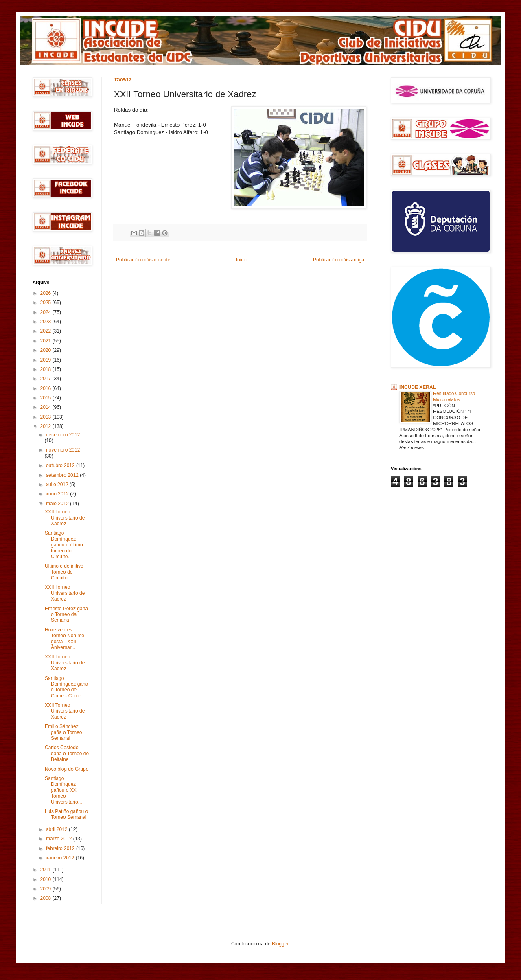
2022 (46, 331)
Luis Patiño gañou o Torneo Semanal (66, 814)
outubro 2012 (61, 465)
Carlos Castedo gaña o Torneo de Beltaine (67, 753)
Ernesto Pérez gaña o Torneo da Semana (66, 615)
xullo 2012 (58, 485)
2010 (46, 879)
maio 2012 (58, 504)
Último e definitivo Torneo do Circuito (64, 572)
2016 (46, 388)
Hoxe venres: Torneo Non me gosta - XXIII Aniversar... (65, 639)
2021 (46, 341)
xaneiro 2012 (61, 858)
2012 (46, 426)
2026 (46, 293)
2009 (46, 889)
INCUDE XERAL (418, 387)
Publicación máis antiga (339, 260)
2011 (46, 870)
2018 (46, 369)
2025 (46, 303)
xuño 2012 (58, 494)
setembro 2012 (63, 475)
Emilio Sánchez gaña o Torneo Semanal (63, 732)
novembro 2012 (63, 450)
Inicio (242, 260)
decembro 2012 (63, 435)
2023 (46, 322)
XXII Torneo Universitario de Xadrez (65, 518)
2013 (46, 417)
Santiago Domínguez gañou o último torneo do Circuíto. (64, 545)
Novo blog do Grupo (67, 769)
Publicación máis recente (143, 260)
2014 (46, 407)
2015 (46, 398)
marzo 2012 (60, 839)
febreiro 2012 (61, 848)
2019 (46, 360)
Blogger (280, 944)
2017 (46, 379)
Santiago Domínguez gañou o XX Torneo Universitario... (63, 790)
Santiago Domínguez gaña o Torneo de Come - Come (66, 687)
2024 (46, 312)
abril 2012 (57, 829)
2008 (46, 898)
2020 (46, 350)
